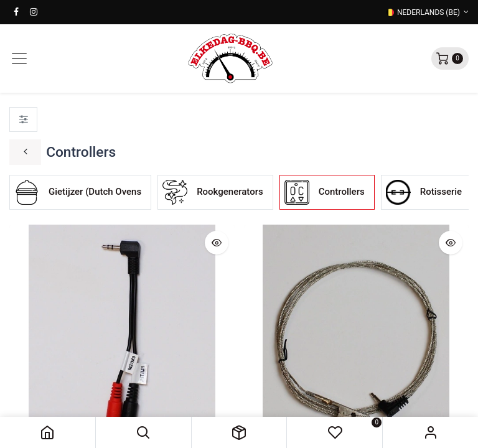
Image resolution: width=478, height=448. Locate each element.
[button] (143, 432)
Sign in (430, 432)
